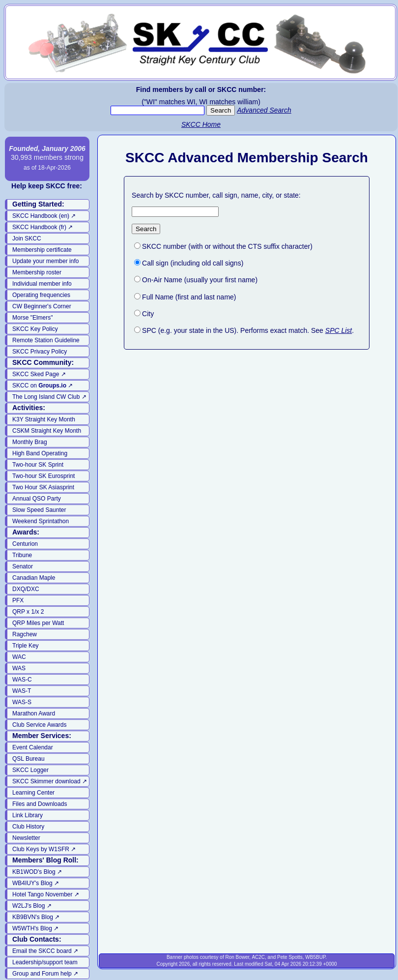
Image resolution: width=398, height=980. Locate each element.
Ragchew (25, 634)
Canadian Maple (34, 578)
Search (146, 229)
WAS (19, 668)
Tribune (22, 555)
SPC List (339, 330)
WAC (19, 657)
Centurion (25, 544)
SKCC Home (201, 124)
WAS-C (22, 680)
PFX (18, 600)
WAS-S (22, 702)
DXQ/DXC (26, 589)
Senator (23, 566)
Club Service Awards (40, 725)
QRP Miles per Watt (38, 623)
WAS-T (22, 691)
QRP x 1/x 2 (28, 612)
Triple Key (26, 646)
